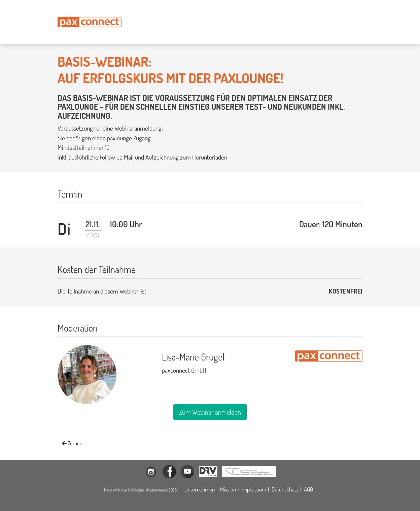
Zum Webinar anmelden (210, 412)
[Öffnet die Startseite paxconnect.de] (90, 22)
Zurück (72, 443)
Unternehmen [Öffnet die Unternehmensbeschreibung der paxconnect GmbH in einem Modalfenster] (200, 489)
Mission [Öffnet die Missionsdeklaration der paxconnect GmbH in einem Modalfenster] (228, 489)
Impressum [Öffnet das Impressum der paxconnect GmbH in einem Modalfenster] (254, 489)
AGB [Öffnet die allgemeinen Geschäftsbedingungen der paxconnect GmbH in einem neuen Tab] (308, 489)
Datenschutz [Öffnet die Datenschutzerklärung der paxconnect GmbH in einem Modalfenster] (285, 489)
